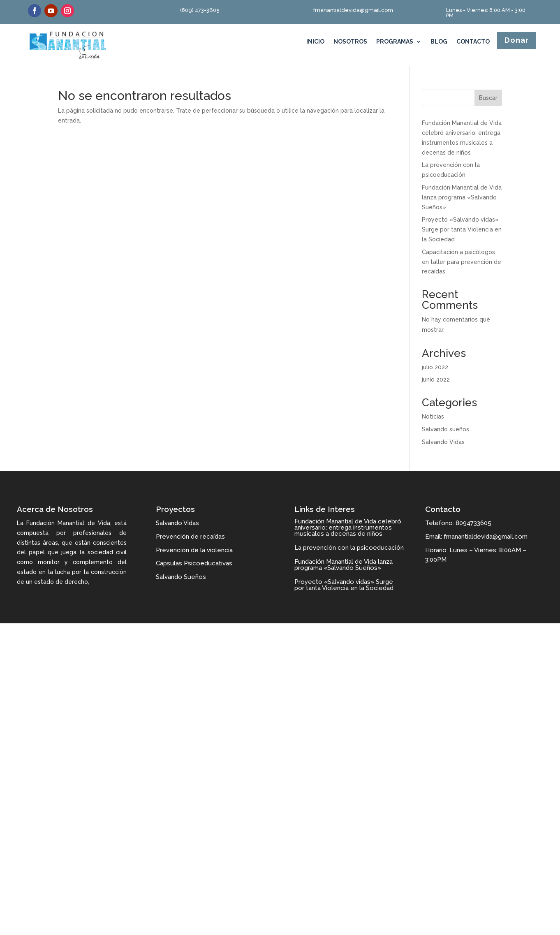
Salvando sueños (445, 429)
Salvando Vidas (443, 442)
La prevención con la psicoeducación (349, 548)
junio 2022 (436, 380)
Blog (439, 42)
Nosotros (350, 42)
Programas (395, 42)
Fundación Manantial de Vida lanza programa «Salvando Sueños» (462, 197)
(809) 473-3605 (200, 10)
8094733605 (473, 523)
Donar (517, 40)
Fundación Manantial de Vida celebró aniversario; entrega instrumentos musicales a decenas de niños (348, 528)
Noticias (433, 417)
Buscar (488, 98)
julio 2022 (435, 367)
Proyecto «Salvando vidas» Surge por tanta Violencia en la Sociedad (462, 229)
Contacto (473, 42)
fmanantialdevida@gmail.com (353, 10)
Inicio (315, 42)
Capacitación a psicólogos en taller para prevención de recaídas (462, 262)
